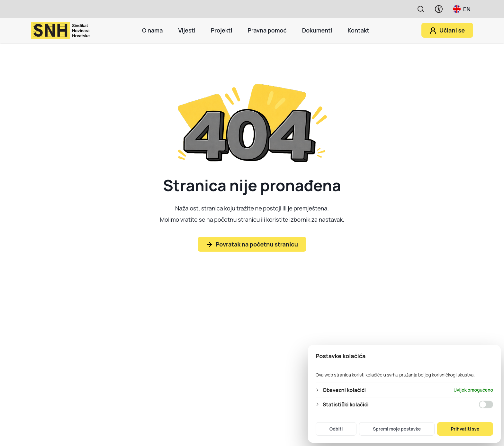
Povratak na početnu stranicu (257, 244)
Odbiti (336, 429)
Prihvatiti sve (465, 429)
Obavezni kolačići (344, 390)
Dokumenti (317, 30)
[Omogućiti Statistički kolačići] (486, 404)
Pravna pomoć (267, 30)
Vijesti (187, 30)
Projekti (222, 30)
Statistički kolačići (346, 404)
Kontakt (358, 30)
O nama (152, 30)
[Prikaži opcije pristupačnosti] (439, 9)
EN (462, 9)
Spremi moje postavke (397, 429)
